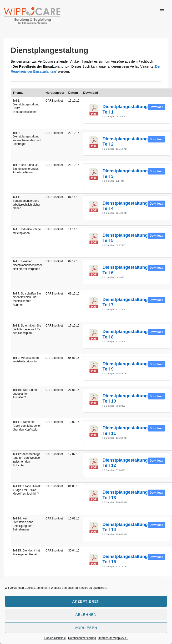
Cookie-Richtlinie (55, 638)
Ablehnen (86, 614)
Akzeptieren (86, 601)
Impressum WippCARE (113, 638)
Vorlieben (86, 628)
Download (156, 107)
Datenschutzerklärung (82, 638)
